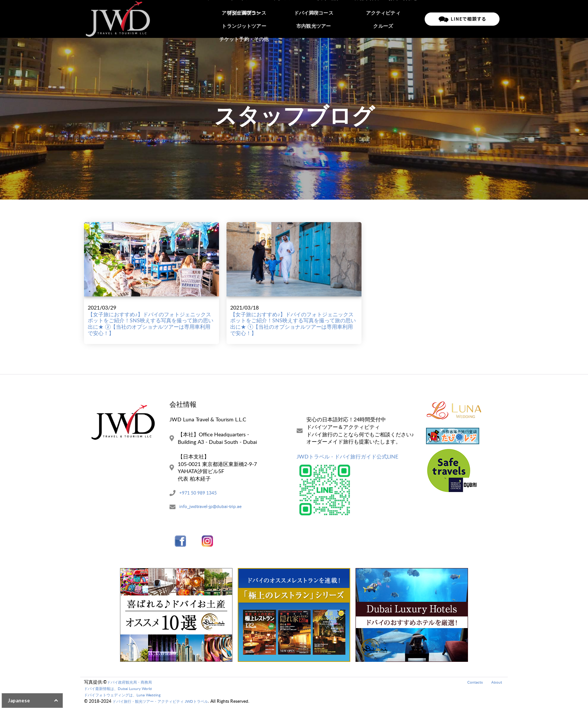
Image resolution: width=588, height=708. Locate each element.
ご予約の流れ (330, 19)
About (496, 683)
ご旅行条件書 (367, 19)
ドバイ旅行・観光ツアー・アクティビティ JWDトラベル (170, 703)
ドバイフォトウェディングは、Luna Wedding (130, 696)
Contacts (472, 683)
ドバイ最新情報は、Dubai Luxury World (124, 690)
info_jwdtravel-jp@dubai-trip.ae (215, 508)
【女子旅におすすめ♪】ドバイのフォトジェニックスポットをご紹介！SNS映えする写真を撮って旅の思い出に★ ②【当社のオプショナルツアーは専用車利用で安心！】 (151, 324)
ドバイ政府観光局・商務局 (134, 683)
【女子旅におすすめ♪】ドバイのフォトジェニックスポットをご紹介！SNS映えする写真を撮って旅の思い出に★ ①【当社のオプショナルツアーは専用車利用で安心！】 (293, 324)
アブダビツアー (291, 19)
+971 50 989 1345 (201, 494)
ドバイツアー (252, 19)
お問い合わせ (403, 19)
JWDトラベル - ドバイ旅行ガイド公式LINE (347, 456)
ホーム (222, 19)
